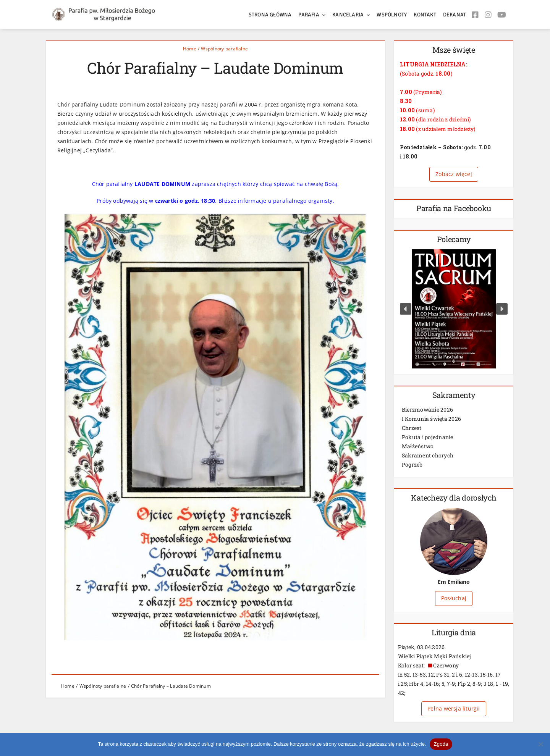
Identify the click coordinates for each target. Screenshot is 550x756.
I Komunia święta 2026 (431, 419)
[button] (406, 309)
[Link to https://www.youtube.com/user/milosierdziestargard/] (502, 16)
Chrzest (412, 428)
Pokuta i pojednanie (428, 437)
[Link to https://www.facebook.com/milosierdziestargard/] (475, 16)
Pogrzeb (412, 464)
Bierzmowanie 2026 (427, 409)
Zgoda (441, 744)
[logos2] (109, 10)
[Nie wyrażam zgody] (540, 744)
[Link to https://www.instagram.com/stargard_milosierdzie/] (488, 16)
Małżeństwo (418, 446)
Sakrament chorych (428, 455)
